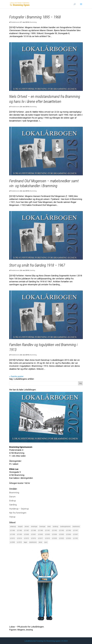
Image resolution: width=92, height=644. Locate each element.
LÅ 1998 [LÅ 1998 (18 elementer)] (12, 534)
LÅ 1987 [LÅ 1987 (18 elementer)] (26, 530)
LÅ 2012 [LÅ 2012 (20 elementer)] (12, 538)
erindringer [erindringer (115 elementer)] (34, 527)
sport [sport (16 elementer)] (46, 542)
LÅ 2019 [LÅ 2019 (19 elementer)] (47, 538)
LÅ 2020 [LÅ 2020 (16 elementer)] (54, 538)
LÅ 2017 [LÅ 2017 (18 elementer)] (40, 538)
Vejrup (12, 517)
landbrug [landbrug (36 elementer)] (55, 527)
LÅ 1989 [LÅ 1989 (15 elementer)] (40, 530)
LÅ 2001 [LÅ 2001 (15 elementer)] (33, 534)
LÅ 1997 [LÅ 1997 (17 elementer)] (75, 530)
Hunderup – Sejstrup (19, 509)
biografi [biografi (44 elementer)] (20, 527)
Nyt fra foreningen (18, 513)
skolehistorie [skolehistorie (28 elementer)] (33, 542)
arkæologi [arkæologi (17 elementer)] (13, 527)
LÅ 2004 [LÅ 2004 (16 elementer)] (54, 534)
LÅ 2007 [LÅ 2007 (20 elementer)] (75, 534)
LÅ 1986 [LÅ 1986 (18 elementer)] (19, 530)
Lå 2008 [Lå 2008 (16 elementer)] (12, 542)
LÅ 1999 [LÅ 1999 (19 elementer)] (19, 534)
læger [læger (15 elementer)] (25, 542)
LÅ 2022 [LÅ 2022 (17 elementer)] (61, 538)
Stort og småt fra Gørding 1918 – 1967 (37, 265)
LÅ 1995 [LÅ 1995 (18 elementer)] (61, 530)
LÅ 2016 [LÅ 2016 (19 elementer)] (33, 538)
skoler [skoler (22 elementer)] (40, 542)
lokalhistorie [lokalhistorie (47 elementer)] (76, 527)
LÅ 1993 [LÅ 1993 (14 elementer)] (54, 530)
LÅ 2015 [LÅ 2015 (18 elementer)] (26, 538)
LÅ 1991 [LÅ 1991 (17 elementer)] (47, 530)
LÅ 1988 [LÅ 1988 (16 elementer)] (33, 530)
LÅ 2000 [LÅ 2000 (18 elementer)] (26, 534)
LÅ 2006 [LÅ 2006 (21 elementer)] (68, 534)
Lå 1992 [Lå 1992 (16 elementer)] (75, 538)
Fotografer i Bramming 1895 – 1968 (35, 17)
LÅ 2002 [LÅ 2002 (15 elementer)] (40, 534)
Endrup (13, 501)
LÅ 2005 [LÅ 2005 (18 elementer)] (61, 534)
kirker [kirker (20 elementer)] (49, 527)
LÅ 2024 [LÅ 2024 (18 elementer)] (68, 538)
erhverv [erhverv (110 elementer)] (27, 527)
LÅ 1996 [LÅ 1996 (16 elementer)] (68, 530)
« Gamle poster (16, 376)
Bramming (33, 22)
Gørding (32, 270)
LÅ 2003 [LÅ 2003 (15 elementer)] (47, 534)
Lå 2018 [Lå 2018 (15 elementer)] (19, 542)
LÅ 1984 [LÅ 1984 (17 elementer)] (12, 530)
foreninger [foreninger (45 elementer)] (42, 527)
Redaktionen (15, 22)
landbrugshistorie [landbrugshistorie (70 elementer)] (65, 527)
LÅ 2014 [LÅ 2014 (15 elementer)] (19, 538)
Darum (12, 497)
